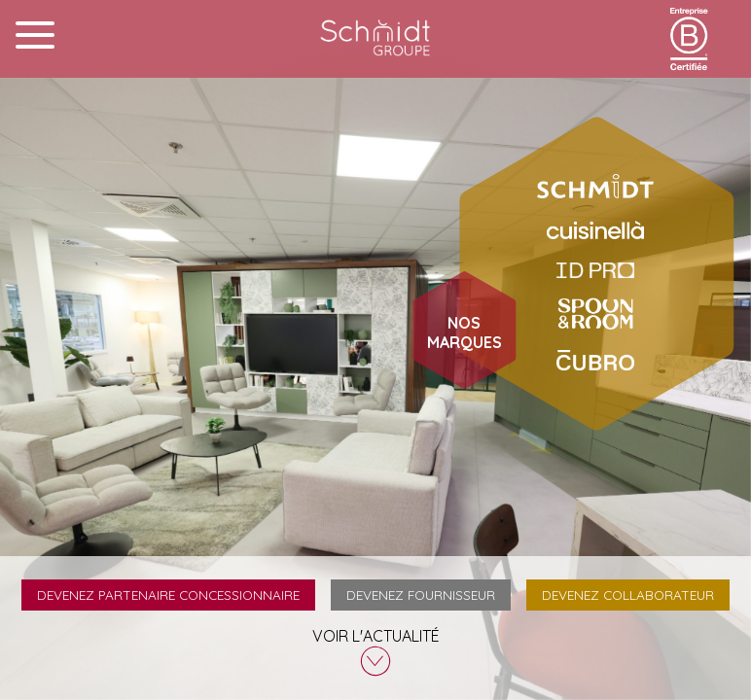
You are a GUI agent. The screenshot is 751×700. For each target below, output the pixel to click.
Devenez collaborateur (628, 595)
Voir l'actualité (376, 651)
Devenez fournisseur (421, 595)
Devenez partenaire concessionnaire (168, 595)
